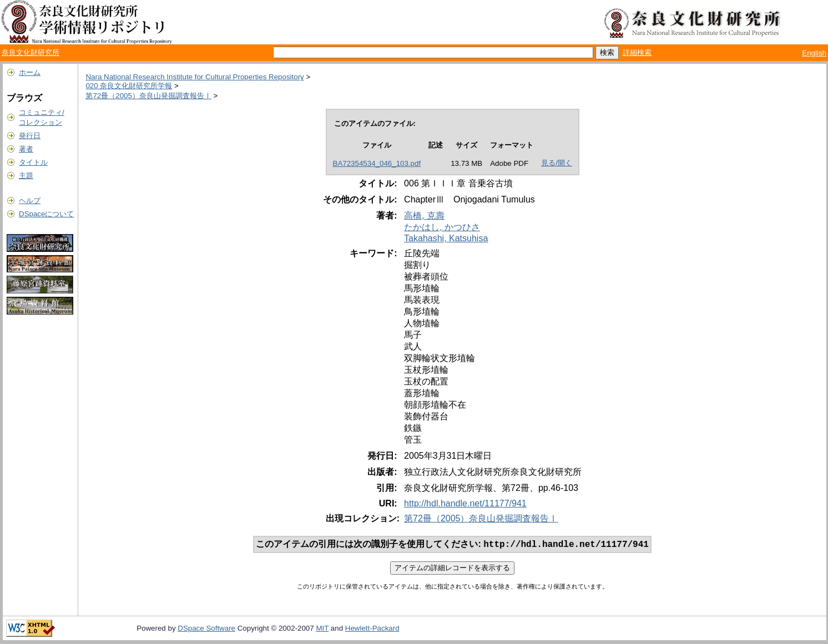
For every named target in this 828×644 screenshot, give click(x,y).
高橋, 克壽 (424, 215)
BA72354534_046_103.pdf (377, 163)
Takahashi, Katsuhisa (446, 238)
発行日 (30, 136)
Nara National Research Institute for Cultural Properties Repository (195, 77)
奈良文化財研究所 (31, 52)
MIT (322, 629)
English (814, 53)
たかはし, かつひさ (442, 227)
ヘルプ (30, 201)
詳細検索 (637, 52)
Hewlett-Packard (372, 629)
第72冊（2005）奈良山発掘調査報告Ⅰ (148, 96)
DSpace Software (206, 629)
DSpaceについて (46, 214)
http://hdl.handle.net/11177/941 (465, 503)
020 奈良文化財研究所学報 (129, 86)
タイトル (33, 162)
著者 (26, 149)
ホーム (30, 72)
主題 (26, 176)
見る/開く (557, 163)
